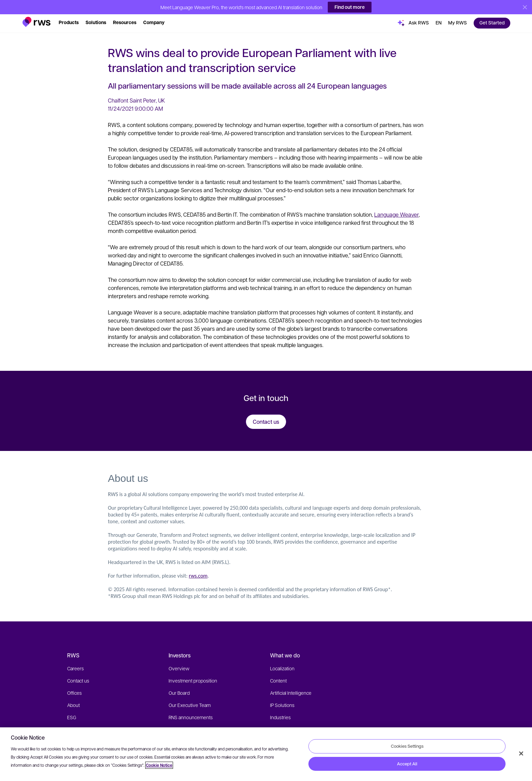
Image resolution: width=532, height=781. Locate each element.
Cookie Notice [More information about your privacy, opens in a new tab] (159, 765)
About (73, 704)
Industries (280, 716)
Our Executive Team (190, 704)
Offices (74, 692)
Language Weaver (396, 213)
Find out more (350, 6)
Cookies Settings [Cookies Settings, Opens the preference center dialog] (407, 746)
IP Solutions (282, 704)
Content (278, 679)
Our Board (179, 692)
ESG (72, 716)
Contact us (78, 679)
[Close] (521, 753)
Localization (282, 667)
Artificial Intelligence (291, 692)
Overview (179, 667)
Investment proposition (193, 679)
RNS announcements (191, 716)
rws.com (198, 575)
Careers (75, 667)
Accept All (407, 764)
